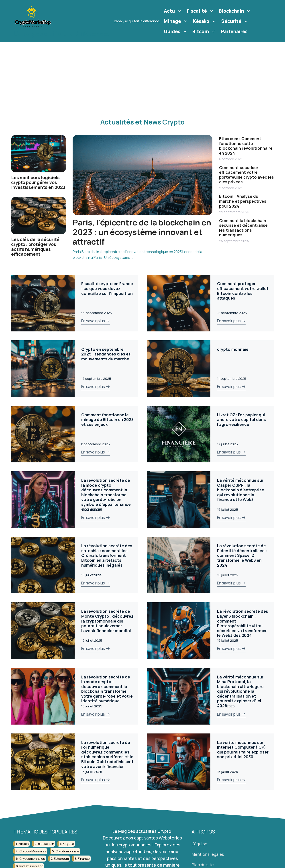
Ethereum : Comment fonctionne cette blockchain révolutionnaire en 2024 (246, 146)
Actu (173, 11)
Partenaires (234, 31)
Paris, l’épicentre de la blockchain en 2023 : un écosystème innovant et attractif (142, 232)
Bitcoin (205, 31)
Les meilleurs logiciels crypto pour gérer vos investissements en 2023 (38, 182)
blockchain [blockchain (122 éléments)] (46, 844)
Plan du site (203, 865)
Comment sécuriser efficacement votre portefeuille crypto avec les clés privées (246, 175)
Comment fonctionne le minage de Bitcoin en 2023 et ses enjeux (107, 420)
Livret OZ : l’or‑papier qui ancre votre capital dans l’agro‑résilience (241, 420)
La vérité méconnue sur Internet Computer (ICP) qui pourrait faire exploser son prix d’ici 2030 (243, 750)
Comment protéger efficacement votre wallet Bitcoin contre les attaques (243, 291)
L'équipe (199, 844)
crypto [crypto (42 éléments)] (69, 844)
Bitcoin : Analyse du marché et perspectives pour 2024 (243, 201)
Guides (176, 31)
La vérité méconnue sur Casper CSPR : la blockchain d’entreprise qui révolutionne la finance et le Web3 (241, 490)
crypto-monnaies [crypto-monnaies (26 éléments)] (33, 851)
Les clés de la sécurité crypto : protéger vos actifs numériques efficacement (35, 247)
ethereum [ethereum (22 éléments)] (61, 859)
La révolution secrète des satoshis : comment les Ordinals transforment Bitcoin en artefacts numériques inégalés (107, 555)
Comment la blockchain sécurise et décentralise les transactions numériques (243, 228)
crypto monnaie (233, 349)
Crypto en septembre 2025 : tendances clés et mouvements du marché (106, 354)
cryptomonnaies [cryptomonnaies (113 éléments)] (32, 859)
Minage (176, 21)
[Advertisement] (142, 76)
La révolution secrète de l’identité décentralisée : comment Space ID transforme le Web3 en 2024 (242, 555)
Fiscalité (201, 11)
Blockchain (235, 11)
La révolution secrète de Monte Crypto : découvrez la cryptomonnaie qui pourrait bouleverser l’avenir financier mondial (107, 621)
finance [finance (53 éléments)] (84, 859)
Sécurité (235, 21)
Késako (205, 21)
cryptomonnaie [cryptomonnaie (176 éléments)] (67, 851)
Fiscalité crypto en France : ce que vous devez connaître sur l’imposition (107, 288)
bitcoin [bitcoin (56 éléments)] (24, 844)
